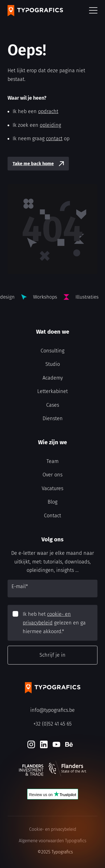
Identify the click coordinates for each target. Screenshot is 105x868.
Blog (53, 502)
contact (54, 139)
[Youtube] (56, 744)
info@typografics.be (53, 710)
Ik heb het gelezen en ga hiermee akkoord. (54, 623)
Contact (53, 516)
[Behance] (69, 744)
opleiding (50, 125)
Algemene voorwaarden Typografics (53, 841)
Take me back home (33, 164)
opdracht (48, 111)
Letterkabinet (53, 391)
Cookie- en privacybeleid (53, 829)
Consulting (53, 351)
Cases (53, 405)
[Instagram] (31, 744)
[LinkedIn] (44, 744)
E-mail (20, 586)
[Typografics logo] (35, 11)
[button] (93, 11)
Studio (53, 364)
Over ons (53, 475)
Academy (53, 378)
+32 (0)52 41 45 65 (53, 724)
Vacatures (53, 488)
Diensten (53, 418)
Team (53, 461)
